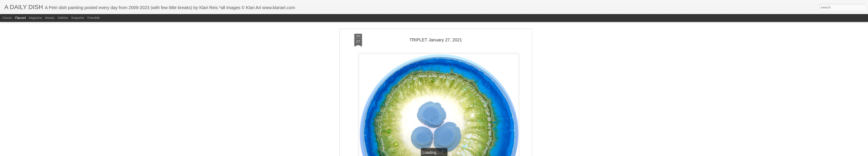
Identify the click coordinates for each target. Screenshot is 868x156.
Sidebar (63, 18)
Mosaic (50, 18)
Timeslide (93, 18)
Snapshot (78, 18)
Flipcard (20, 18)
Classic (7, 18)
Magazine (35, 18)
